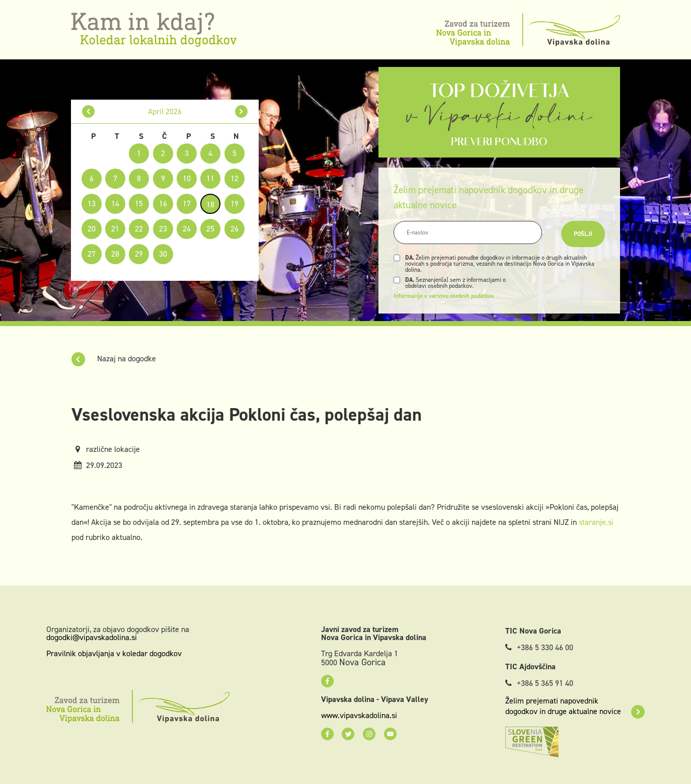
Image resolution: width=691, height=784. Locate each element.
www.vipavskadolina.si (359, 716)
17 (187, 204)
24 (187, 229)
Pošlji (583, 234)
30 (163, 254)
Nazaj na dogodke (114, 359)
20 (92, 229)
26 (235, 229)
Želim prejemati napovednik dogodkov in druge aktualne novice (575, 706)
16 (163, 204)
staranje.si (596, 522)
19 (235, 204)
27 (92, 254)
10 (187, 178)
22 (139, 229)
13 (92, 204)
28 (115, 254)
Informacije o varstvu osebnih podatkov (444, 296)
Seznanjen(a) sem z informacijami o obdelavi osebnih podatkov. (455, 283)
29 (139, 254)
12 (235, 178)
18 (210, 205)
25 (210, 229)
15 (139, 204)
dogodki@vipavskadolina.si (92, 637)
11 (210, 178)
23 (163, 229)
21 (115, 229)
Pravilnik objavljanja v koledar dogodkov (114, 653)
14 (115, 204)
